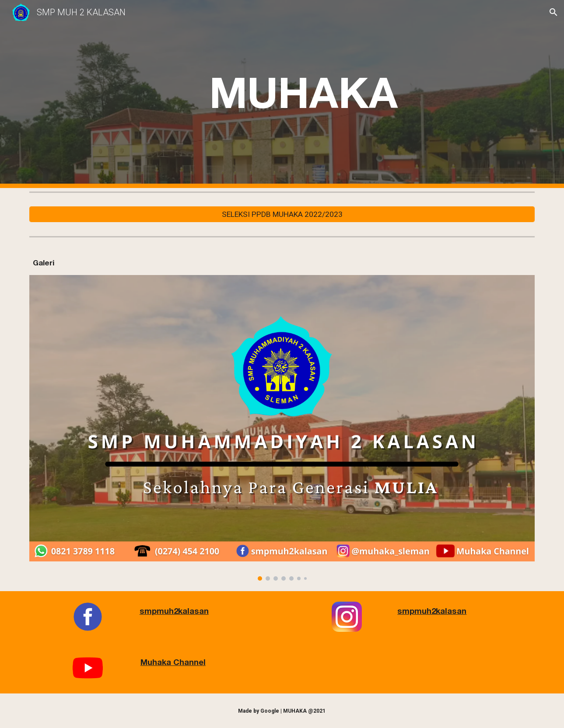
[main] (304, 94)
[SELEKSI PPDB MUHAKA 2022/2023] (282, 214)
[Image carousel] (282, 428)
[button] (553, 12)
